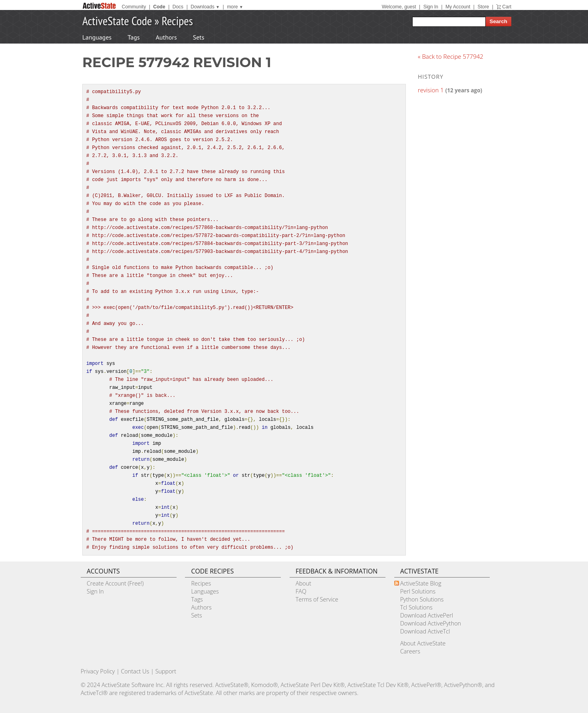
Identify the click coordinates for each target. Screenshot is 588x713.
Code (159, 7)
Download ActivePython (431, 623)
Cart (507, 7)
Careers (410, 651)
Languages (97, 37)
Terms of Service (317, 599)
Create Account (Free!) (115, 583)
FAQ (301, 591)
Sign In (431, 7)
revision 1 (431, 90)
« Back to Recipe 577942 (451, 56)
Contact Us (135, 671)
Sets (199, 37)
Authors (166, 37)
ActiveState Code (117, 21)
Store (483, 7)
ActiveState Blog (421, 583)
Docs (178, 7)
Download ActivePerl (427, 615)
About (303, 583)
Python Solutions (422, 599)
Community (134, 7)
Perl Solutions (418, 591)
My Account (458, 7)
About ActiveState (423, 643)
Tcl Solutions (416, 607)
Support (166, 671)
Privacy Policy (98, 671)
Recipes (177, 21)
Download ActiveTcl (425, 631)
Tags (133, 37)
